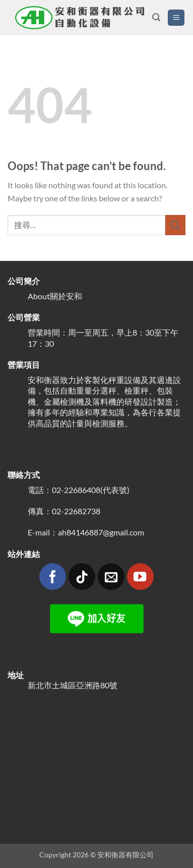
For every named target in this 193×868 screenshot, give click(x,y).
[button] (156, 17)
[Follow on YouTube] (140, 577)
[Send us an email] (111, 577)
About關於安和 (55, 296)
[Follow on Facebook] (53, 577)
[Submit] (175, 225)
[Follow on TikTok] (82, 577)
